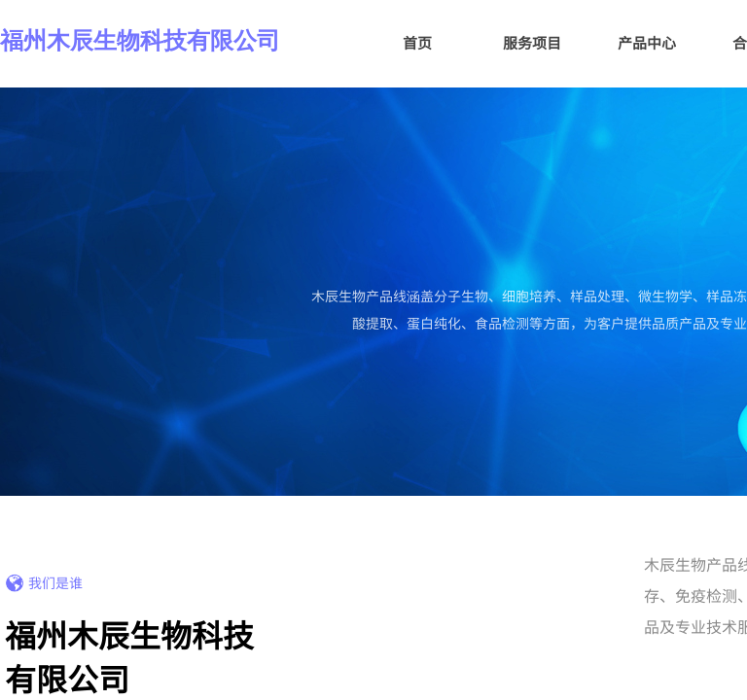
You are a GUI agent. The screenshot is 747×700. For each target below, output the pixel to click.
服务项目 (532, 42)
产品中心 (647, 42)
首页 (417, 42)
